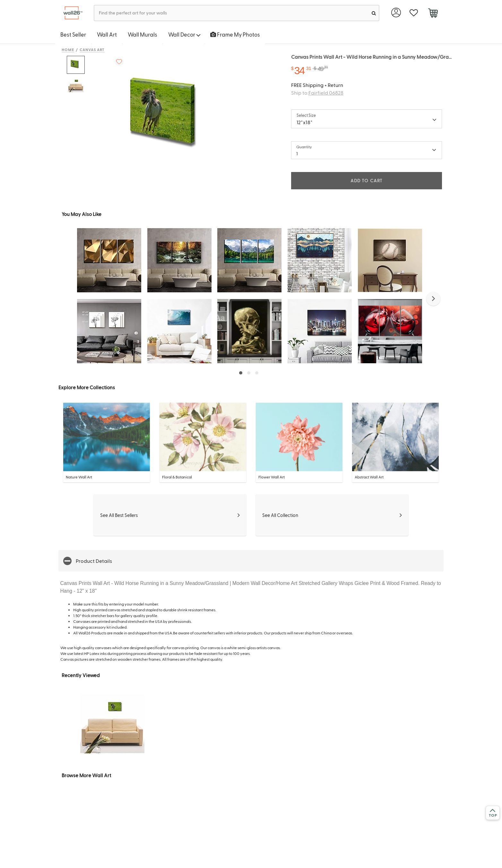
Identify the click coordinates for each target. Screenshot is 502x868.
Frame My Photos (235, 34)
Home (68, 49)
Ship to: (317, 93)
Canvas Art (92, 49)
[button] (433, 299)
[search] (374, 13)
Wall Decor (184, 34)
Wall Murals (143, 34)
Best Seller (73, 34)
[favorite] (414, 13)
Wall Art (107, 34)
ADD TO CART (367, 180)
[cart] (433, 14)
